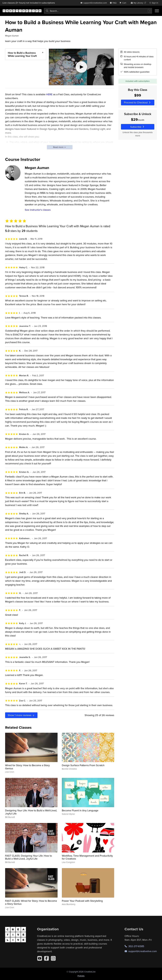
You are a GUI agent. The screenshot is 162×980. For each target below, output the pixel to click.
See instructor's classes (38, 210)
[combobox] (98, 11)
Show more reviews (21, 715)
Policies (81, 976)
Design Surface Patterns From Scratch (83, 765)
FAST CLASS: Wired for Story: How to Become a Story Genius (31, 902)
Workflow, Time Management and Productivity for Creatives (87, 857)
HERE (49, 94)
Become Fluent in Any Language (80, 810)
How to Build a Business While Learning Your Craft (22, 54)
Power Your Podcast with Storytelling (82, 901)
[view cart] (124, 3)
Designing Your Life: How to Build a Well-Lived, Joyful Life (31, 812)
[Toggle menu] (157, 11)
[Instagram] (53, 958)
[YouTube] (40, 958)
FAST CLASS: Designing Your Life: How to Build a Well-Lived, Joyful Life (28, 857)
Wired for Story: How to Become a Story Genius (27, 767)
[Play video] (81, 67)
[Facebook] (46, 958)
